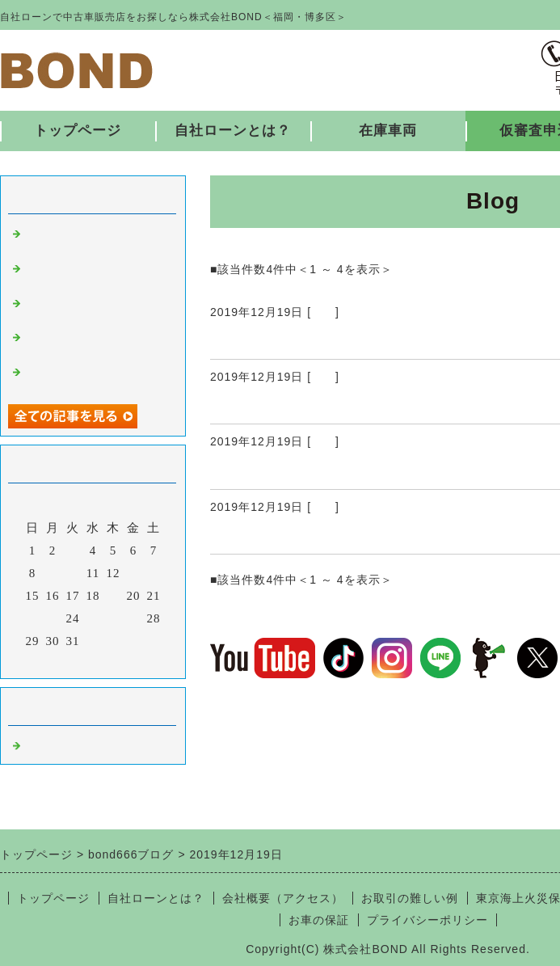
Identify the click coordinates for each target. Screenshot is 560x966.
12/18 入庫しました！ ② (310, 470)
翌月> (126, 662)
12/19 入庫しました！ (293, 340)
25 (93, 618)
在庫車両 (388, 131)
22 (33, 618)
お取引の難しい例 (410, 898)
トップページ (78, 131)
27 (134, 618)
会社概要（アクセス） (283, 898)
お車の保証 (319, 920)
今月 (93, 662)
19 (114, 596)
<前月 (59, 662)
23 (53, 618)
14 (154, 573)
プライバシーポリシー (427, 920)
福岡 (323, 312)
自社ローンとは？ (233, 131)
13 (134, 573)
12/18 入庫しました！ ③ (310, 404)
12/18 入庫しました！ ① (302, 534)
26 (114, 618)
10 (73, 573)
